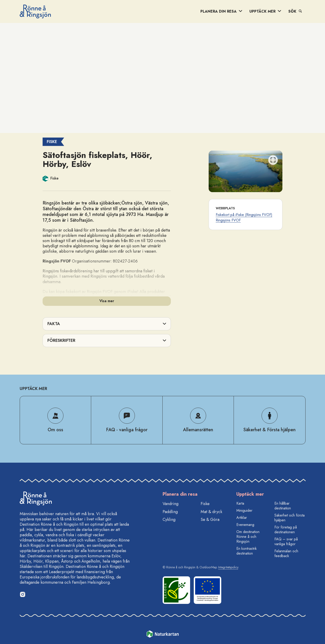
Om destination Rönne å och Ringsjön (248, 537)
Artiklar (242, 518)
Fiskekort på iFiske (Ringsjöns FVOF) (244, 215)
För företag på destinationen (286, 530)
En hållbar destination (283, 506)
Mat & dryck (211, 512)
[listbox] (246, 171)
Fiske (205, 504)
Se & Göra (210, 520)
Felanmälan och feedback (286, 553)
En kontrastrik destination (247, 551)
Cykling (169, 520)
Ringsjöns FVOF (228, 220)
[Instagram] (22, 594)
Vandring (171, 504)
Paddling (170, 512)
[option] (246, 171)
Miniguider (244, 510)
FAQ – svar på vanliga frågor (286, 542)
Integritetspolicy (228, 567)
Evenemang (245, 525)
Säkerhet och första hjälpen (289, 518)
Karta (240, 503)
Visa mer (107, 301)
